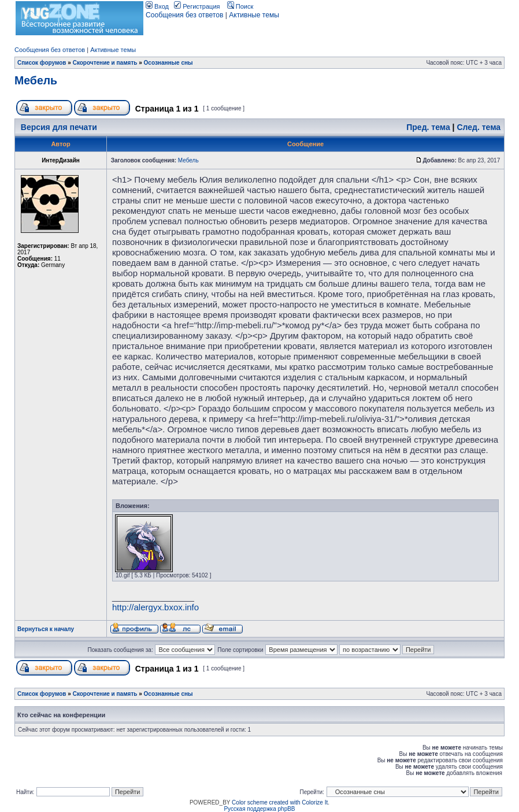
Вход (157, 6)
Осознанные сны (168, 63)
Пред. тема (428, 127)
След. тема (479, 127)
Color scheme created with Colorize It (280, 802)
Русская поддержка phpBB (259, 809)
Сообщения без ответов (184, 15)
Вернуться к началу (46, 629)
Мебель (36, 80)
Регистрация (197, 6)
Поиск (240, 6)
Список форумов (42, 63)
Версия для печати (59, 127)
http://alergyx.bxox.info (155, 607)
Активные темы (254, 15)
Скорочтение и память (105, 63)
